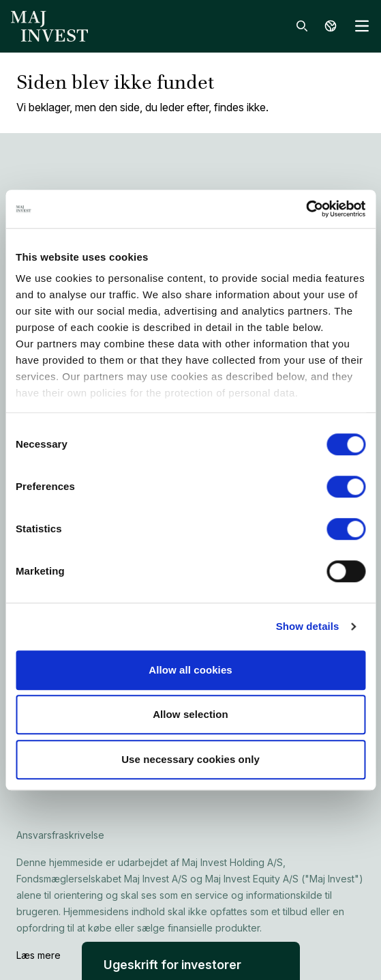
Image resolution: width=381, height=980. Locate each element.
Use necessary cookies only (190, 759)
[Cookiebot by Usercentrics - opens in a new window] (306, 209)
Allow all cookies (190, 670)
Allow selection (190, 714)
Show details (308, 626)
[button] (191, 961)
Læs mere (39, 955)
